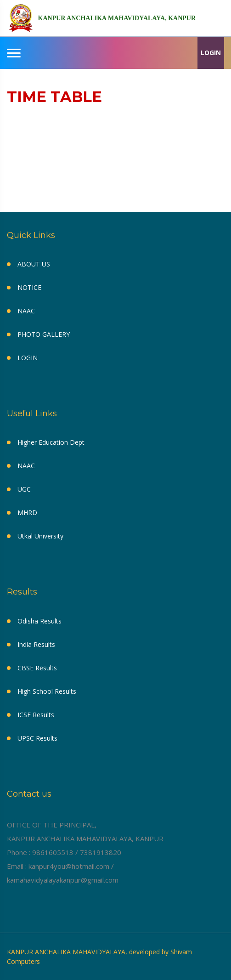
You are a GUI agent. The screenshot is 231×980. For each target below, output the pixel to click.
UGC (24, 489)
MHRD (27, 513)
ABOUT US (34, 264)
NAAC (26, 311)
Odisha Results (39, 621)
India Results (36, 644)
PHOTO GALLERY (44, 334)
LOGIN (211, 53)
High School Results (47, 691)
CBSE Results (37, 668)
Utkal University (40, 536)
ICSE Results (36, 715)
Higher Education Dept (51, 442)
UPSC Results (37, 738)
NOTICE (29, 287)
